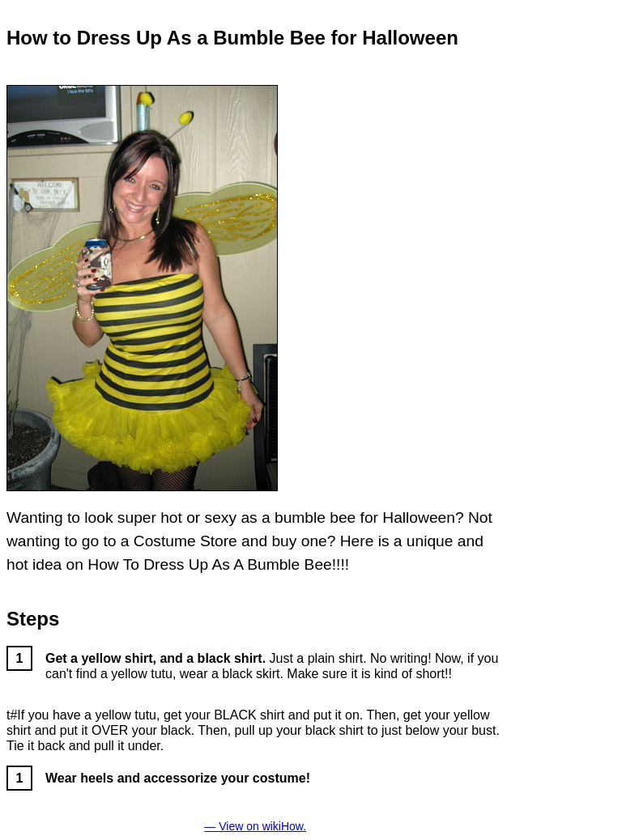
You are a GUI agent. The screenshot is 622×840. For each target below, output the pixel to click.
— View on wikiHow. (255, 826)
